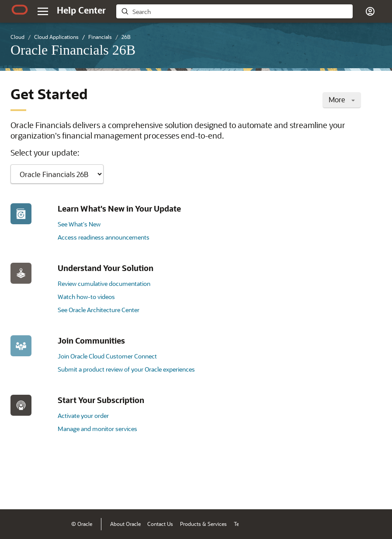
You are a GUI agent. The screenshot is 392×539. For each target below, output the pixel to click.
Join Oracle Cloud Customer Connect (107, 356)
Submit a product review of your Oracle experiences (126, 369)
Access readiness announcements (104, 237)
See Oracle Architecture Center (99, 310)
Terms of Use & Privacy (261, 524)
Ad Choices (307, 524)
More (342, 99)
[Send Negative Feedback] (349, 489)
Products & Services (203, 524)
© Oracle (82, 524)
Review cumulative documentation (104, 283)
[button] (370, 11)
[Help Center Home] (81, 10)
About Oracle (125, 524)
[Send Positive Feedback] (372, 489)
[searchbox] (241, 12)
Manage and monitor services (97, 429)
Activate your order (83, 416)
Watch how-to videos (86, 297)
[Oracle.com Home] (20, 10)
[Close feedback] (250, 489)
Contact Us (160, 524)
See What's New (79, 224)
